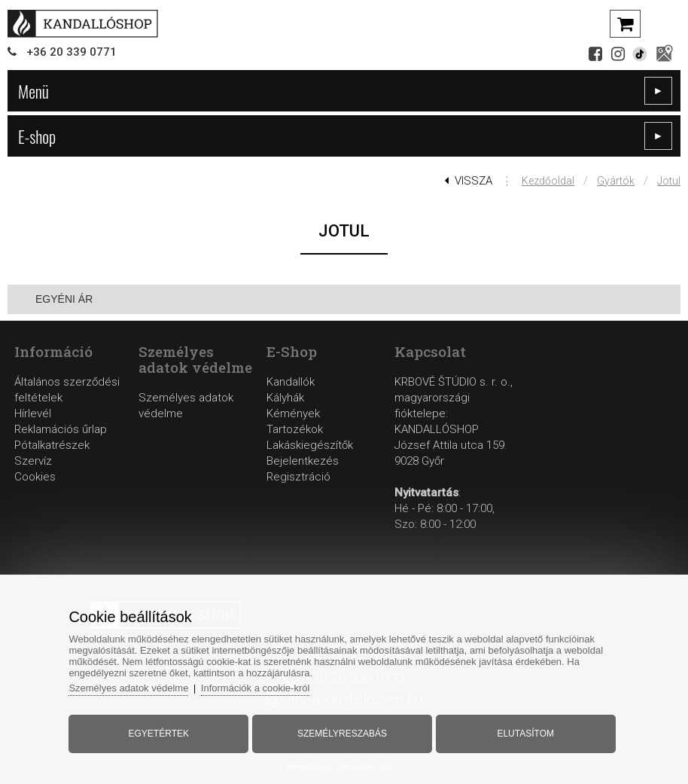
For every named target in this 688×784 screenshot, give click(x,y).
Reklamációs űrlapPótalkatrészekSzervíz (61, 445)
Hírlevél (33, 413)
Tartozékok (295, 429)
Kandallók (291, 382)
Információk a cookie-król (256, 688)
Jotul (669, 181)
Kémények (293, 413)
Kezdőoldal (548, 181)
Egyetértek (159, 734)
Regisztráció (298, 477)
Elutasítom (525, 734)
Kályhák (285, 398)
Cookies (35, 477)
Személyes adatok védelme (128, 688)
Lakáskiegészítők (310, 445)
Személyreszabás (342, 734)
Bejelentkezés (303, 461)
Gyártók (616, 181)
